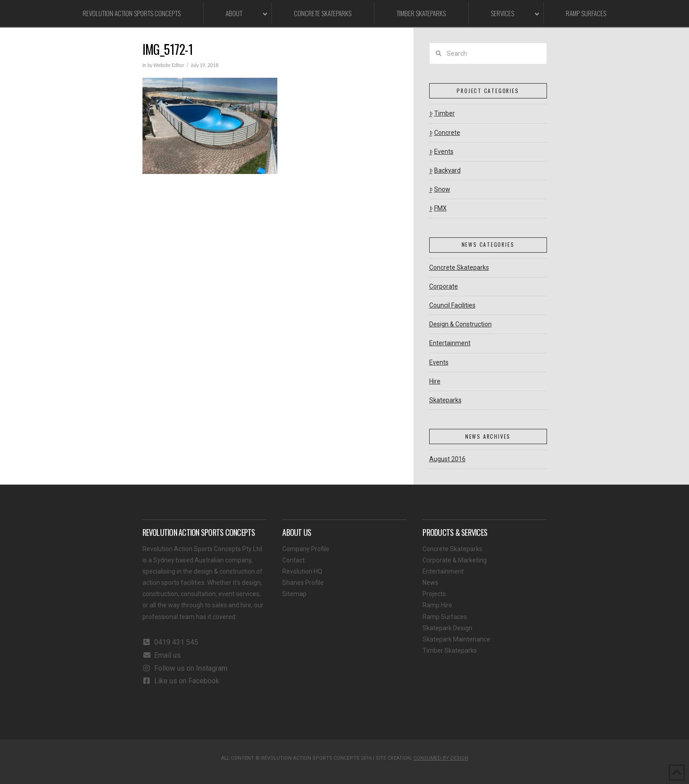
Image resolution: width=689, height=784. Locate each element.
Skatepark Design (447, 628)
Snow (440, 189)
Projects (434, 594)
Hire (435, 381)
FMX (438, 208)
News (430, 583)
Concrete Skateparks (459, 267)
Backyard (445, 170)
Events (441, 151)
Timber (442, 113)
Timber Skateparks (450, 650)
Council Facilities (452, 305)
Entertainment (450, 343)
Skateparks (445, 400)
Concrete (445, 133)
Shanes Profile (303, 583)
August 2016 (447, 459)
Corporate (444, 286)
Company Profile (306, 549)
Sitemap (294, 594)
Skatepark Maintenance (456, 639)
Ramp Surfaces (445, 617)
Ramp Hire (437, 605)
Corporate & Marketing (455, 560)
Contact (293, 560)
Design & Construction (460, 324)
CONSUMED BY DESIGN (441, 758)
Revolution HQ (302, 571)
